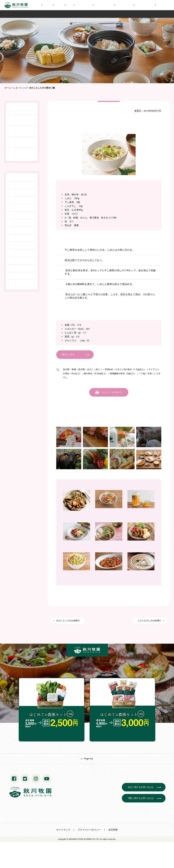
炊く (98, 369)
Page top (88, 759)
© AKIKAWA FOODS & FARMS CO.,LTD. (83, 839)
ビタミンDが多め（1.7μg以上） (131, 369)
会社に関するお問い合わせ (141, 787)
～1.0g (142, 373)
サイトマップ (63, 830)
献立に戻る (68, 354)
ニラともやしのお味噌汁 (149, 621)
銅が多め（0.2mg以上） (96, 373)
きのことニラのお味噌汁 (68, 621)
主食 (150, 373)
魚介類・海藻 (69, 369)
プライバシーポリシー (89, 830)
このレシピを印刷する (112, 392)
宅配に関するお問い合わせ (141, 798)
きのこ (90, 369)
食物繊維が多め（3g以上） (123, 373)
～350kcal (108, 369)
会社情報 (113, 830)
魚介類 (82, 369)
